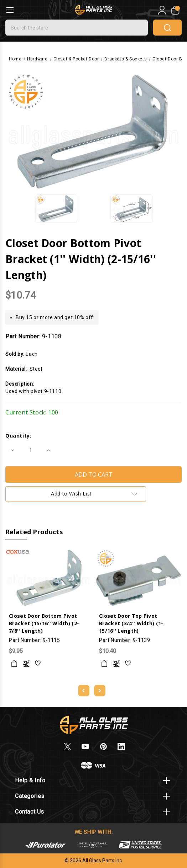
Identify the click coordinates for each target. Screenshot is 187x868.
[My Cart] (175, 10)
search (167, 28)
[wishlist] (38, 664)
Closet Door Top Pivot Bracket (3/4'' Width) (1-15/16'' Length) (131, 623)
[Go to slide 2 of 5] (100, 691)
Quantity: (18, 436)
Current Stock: (32, 412)
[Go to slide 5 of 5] (84, 691)
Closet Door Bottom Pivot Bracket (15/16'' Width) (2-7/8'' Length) (44, 623)
